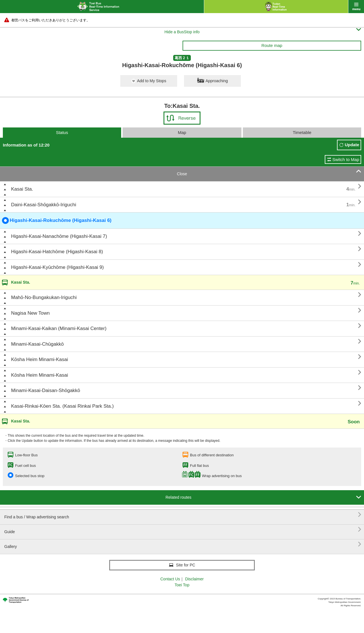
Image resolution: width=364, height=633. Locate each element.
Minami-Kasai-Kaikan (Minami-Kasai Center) (59, 328)
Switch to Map (346, 159)
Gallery (183, 544)
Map (182, 132)
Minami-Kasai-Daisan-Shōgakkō (46, 390)
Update (352, 145)
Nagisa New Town (30, 313)
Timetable (302, 132)
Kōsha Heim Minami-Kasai (40, 359)
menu (356, 7)
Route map (272, 45)
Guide (183, 530)
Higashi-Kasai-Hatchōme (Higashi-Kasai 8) (57, 252)
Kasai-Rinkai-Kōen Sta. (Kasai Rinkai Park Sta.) (62, 406)
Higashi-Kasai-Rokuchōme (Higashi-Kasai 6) (57, 220)
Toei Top (182, 585)
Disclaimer (194, 579)
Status (62, 132)
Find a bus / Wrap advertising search (183, 515)
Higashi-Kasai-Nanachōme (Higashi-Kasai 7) (59, 236)
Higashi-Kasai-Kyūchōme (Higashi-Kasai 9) (57, 267)
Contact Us (170, 579)
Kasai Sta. (22, 189)
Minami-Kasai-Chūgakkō (37, 344)
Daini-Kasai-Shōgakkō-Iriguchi (44, 205)
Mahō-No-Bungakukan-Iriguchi (44, 297)
